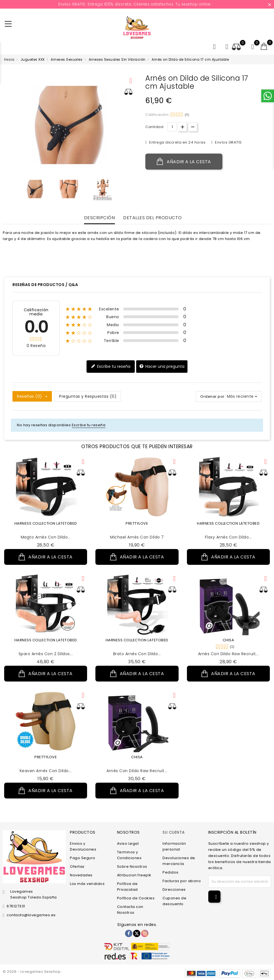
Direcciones (174, 890)
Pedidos (171, 872)
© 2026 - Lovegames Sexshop (32, 972)
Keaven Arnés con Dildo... (46, 771)
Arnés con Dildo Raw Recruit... (228, 654)
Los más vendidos (87, 884)
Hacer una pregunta (162, 367)
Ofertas (77, 867)
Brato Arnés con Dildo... (137, 654)
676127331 (16, 906)
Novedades (81, 875)
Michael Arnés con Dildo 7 (137, 537)
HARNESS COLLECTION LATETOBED (46, 523)
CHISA (229, 640)
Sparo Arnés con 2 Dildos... (46, 654)
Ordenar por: (213, 396)
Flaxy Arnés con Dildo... (228, 537)
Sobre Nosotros (132, 867)
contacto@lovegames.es (31, 915)
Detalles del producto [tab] (153, 218)
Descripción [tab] (100, 218)
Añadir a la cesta (184, 162)
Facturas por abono (182, 881)
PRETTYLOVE (137, 523)
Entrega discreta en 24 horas (177, 142)
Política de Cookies (136, 898)
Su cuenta (174, 832)
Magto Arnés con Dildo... (46, 537)
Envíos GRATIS (228, 142)
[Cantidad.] (172, 127)
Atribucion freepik (134, 875)
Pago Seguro (83, 858)
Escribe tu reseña (111, 367)
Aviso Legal (128, 844)
